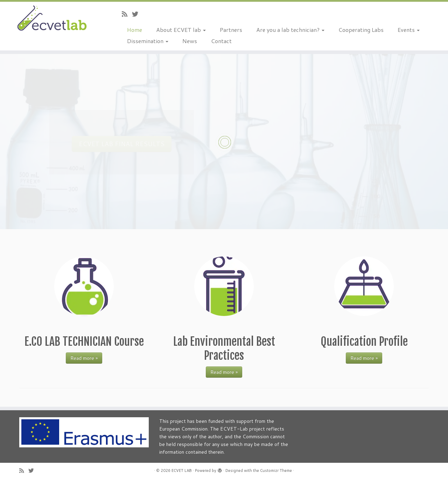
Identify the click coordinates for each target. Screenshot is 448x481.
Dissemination (148, 41)
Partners (231, 30)
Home (135, 30)
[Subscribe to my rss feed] (127, 14)
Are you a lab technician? (290, 30)
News (190, 41)
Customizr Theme (276, 470)
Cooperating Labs (361, 30)
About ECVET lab (181, 30)
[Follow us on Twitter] (137, 14)
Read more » (84, 358)
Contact (221, 41)
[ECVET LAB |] (52, 19)
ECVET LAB (182, 470)
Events (409, 30)
